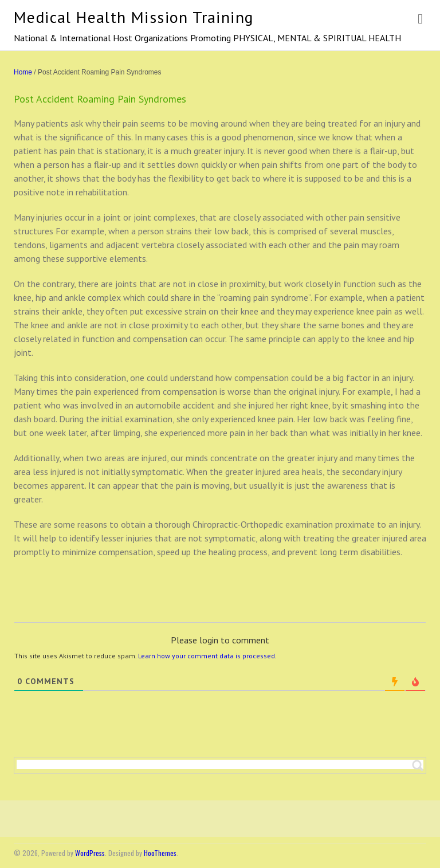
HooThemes (160, 853)
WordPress (90, 853)
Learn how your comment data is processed (207, 656)
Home (23, 72)
